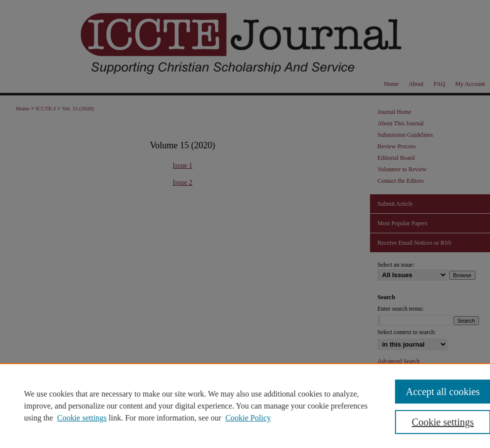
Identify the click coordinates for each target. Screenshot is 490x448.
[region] (245, 406)
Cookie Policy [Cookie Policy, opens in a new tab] (248, 418)
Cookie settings (82, 418)
